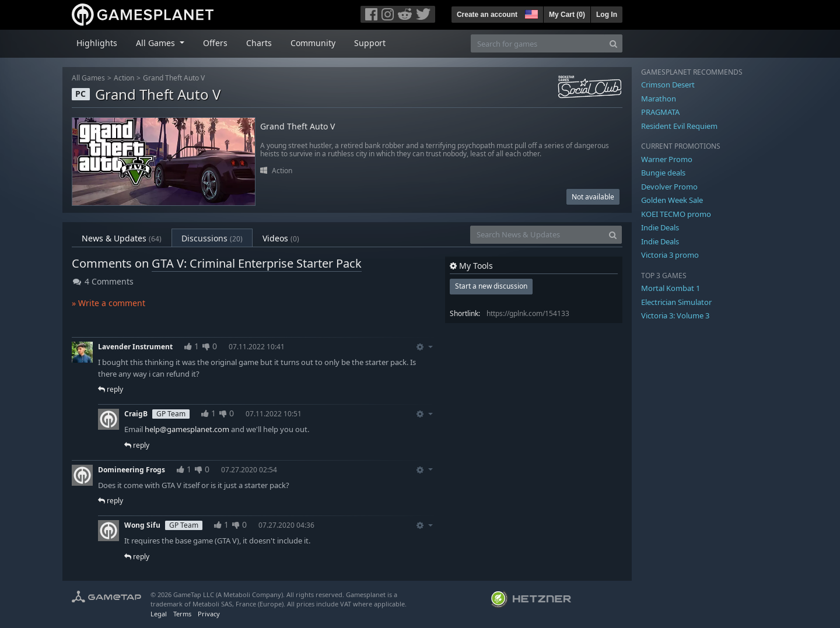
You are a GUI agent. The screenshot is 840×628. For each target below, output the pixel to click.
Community (313, 43)
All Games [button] (157, 43)
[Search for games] (538, 43)
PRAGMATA (660, 112)
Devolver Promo (669, 187)
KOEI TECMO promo (676, 214)
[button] (530, 13)
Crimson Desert (668, 85)
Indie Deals (660, 227)
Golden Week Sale (672, 200)
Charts (259, 43)
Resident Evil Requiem (679, 126)
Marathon (659, 99)
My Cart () (567, 15)
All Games (88, 78)
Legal (159, 614)
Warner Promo (667, 159)
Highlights (97, 43)
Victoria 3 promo (670, 255)
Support (370, 43)
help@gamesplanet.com (187, 429)
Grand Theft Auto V (174, 78)
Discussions (212, 238)
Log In (607, 15)
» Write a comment (108, 303)
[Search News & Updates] (537, 235)
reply (111, 389)
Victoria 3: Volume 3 (675, 315)
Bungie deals (663, 173)
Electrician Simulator (676, 302)
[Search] (613, 43)
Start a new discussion (491, 286)
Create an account (487, 15)
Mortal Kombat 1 (671, 288)
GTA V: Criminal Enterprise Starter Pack (257, 263)
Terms (182, 614)
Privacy (209, 614)
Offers (215, 43)
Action (124, 78)
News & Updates (122, 238)
